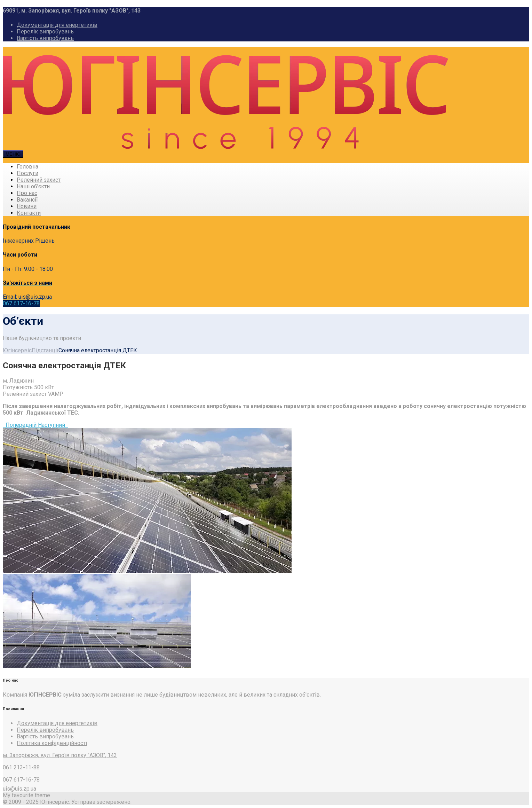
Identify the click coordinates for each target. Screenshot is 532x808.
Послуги (27, 173)
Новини (27, 206)
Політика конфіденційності (52, 743)
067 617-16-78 (21, 303)
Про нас (27, 193)
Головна (27, 167)
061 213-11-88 (21, 767)
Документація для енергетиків (57, 25)
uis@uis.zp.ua (19, 789)
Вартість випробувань (45, 38)
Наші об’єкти (33, 186)
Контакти (29, 213)
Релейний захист (39, 180)
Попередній (20, 425)
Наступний (53, 425)
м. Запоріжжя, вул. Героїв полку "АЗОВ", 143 (60, 755)
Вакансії (27, 200)
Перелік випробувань (45, 32)
